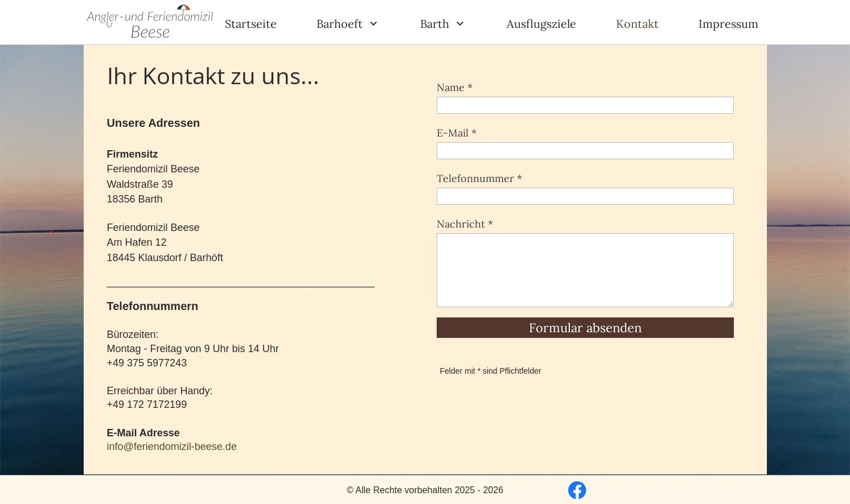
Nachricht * (465, 224)
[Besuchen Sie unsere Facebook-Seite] (577, 490)
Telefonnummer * (479, 178)
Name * (455, 87)
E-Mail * (457, 133)
